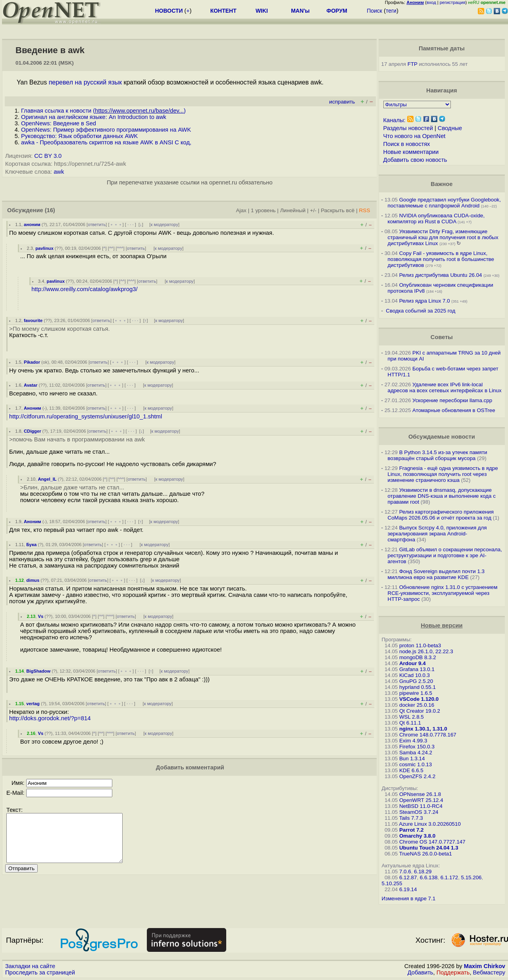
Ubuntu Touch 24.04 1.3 (429, 848)
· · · (131, 224)
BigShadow (38, 671)
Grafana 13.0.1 (417, 669)
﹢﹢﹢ (116, 224)
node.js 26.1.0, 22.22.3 (426, 651)
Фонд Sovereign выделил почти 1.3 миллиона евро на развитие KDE (436, 574)
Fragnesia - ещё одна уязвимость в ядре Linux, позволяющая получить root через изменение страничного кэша (443, 474)
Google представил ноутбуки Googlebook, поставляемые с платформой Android (444, 203)
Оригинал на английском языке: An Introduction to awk (94, 117)
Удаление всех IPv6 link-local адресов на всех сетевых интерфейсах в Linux (445, 387)
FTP (413, 64)
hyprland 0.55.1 (418, 687)
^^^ (120, 248)
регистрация (453, 2)
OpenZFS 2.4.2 (417, 776)
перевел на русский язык (85, 82)
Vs (40, 616)
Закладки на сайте (30, 966)
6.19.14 (408, 889)
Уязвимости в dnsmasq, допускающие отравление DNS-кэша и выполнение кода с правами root (442, 496)
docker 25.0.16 (417, 705)
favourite (33, 320)
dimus (33, 580)
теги (391, 11)
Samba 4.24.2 (416, 753)
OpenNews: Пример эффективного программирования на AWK (106, 130)
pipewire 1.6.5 (416, 693)
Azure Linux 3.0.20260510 (430, 824)
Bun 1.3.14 (412, 758)
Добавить (420, 972)
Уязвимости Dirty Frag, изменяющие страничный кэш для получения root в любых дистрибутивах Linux (443, 237)
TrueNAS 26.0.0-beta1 (426, 854)
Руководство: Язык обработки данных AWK (79, 136)
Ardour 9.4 (413, 663)
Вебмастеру (489, 972)
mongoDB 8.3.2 (418, 657)
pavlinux (44, 248)
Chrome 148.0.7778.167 (428, 735)
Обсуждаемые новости (442, 437)
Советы (442, 337)
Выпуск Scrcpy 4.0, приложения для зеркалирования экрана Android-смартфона (437, 534)
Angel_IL (47, 479)
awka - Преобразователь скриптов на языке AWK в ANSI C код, (106, 142)
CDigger (33, 431)
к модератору (164, 224)
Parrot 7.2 (412, 830)
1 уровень (263, 210)
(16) (50, 210)
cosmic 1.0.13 (416, 764)
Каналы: (394, 120)
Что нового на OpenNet (415, 136)
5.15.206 (471, 877)
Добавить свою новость (415, 160)
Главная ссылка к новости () (103, 111)
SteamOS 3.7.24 (419, 812)
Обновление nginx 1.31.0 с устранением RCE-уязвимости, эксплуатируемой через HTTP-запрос (443, 593)
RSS (364, 210)
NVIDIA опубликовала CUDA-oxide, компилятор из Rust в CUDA (436, 219)
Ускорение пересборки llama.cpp (452, 400)
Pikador (32, 362)
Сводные (450, 128)
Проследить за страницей (40, 972)
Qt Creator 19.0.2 (420, 711)
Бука (31, 545)
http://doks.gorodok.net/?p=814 (50, 718)
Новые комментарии (411, 152)
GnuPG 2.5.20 (416, 681)
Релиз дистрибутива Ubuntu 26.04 (441, 275)
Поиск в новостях (407, 144)
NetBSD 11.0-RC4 (421, 806)
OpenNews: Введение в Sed (59, 123)
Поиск (374, 11)
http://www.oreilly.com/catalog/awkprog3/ (85, 289)
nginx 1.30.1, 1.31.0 (423, 729)
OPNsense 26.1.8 (420, 794)
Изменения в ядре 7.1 (409, 898)
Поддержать (453, 972)
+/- (313, 210)
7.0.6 (405, 872)
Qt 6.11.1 (410, 723)
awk (59, 172)
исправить (342, 102)
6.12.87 (408, 877)
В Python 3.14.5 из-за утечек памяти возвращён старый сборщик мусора (438, 455)
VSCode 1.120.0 (419, 699)
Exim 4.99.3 (413, 741)
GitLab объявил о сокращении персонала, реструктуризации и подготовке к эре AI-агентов (445, 555)
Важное (442, 184)
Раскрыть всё (338, 210)
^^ (111, 248)
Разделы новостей (408, 128)
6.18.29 (423, 872)
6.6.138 (429, 877)
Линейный (293, 210)
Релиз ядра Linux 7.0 (425, 301)
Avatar (31, 385)
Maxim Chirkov (485, 966)
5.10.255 (392, 883)
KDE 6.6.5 (411, 770)
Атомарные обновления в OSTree (454, 410)
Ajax (241, 210)
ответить (97, 224)
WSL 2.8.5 (412, 717)
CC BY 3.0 (48, 156)
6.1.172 (449, 877)
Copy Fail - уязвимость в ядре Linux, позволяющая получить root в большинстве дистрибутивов (441, 259)
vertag (33, 704)
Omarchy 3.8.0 (417, 836)
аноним (32, 224)
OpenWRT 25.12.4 (421, 800)
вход (431, 2)
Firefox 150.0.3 (417, 747)
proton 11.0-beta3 (420, 645)
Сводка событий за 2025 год (420, 311)
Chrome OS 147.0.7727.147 (432, 842)
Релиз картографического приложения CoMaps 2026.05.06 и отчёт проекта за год (441, 515)
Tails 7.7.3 (411, 818)
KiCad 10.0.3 (415, 675)
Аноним (33, 408)
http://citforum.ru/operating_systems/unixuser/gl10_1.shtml (86, 416)
